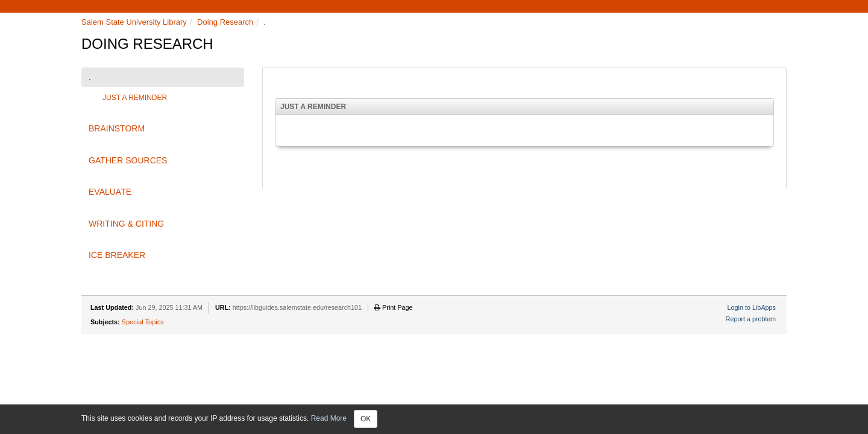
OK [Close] (366, 419)
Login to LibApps (752, 307)
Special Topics (143, 322)
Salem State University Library (134, 22)
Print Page (393, 307)
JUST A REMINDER (135, 98)
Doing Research (225, 22)
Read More (329, 418)
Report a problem (751, 319)
